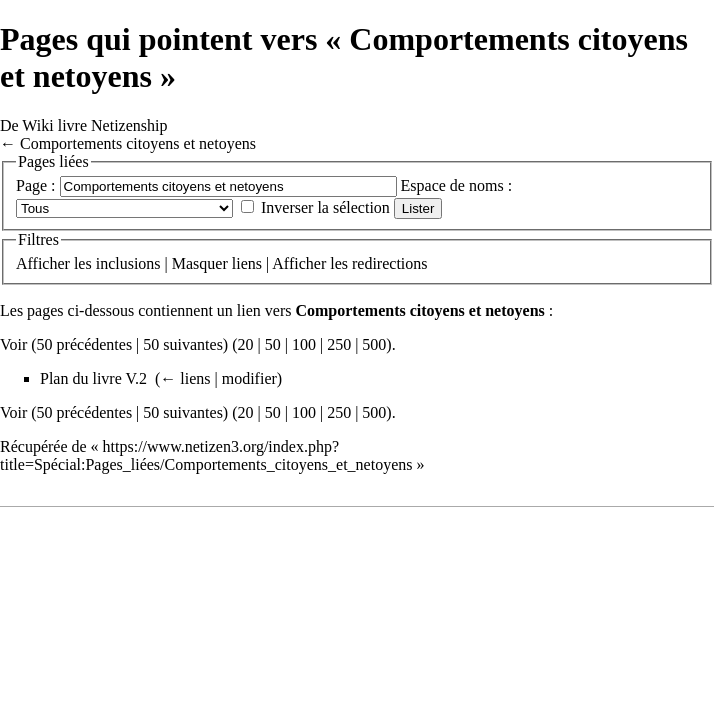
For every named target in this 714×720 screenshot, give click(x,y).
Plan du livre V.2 (93, 378)
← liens (185, 378)
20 (246, 344)
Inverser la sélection (325, 207)
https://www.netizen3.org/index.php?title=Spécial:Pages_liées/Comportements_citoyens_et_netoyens (206, 455)
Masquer (200, 263)
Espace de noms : (457, 185)
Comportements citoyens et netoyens (138, 143)
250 (339, 344)
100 (304, 344)
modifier (249, 378)
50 (273, 344)
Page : (36, 185)
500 (374, 344)
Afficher (43, 263)
